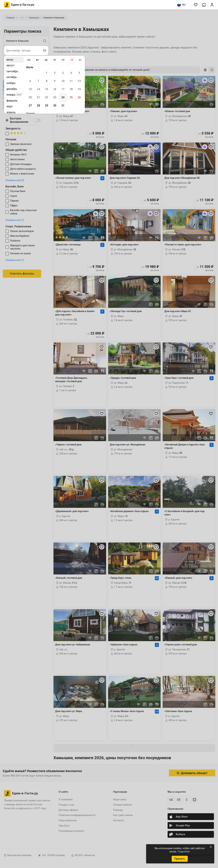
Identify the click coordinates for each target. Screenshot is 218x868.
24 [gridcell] (63, 97)
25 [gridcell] (71, 97)
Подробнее (184, 852)
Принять (180, 859)
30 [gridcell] (55, 106)
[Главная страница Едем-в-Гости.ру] (19, 5)
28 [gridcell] (38, 106)
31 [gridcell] (63, 106)
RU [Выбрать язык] (181, 5)
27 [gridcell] (30, 106)
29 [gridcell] (46, 106)
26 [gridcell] (79, 97)
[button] (196, 5)
